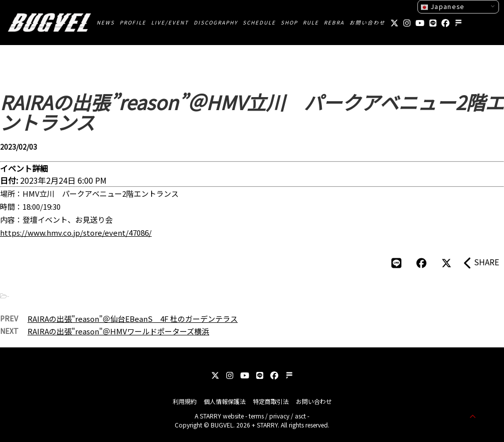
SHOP (289, 22)
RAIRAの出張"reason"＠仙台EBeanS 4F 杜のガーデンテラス (133, 319)
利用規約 (185, 401)
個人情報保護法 (225, 401)
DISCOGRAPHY (216, 22)
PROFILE (133, 22)
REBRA (334, 22)
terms (256, 416)
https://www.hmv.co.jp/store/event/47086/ (76, 233)
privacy (279, 416)
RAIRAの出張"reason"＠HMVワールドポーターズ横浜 (118, 331)
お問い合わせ (367, 22)
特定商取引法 (271, 401)
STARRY (210, 416)
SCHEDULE (259, 22)
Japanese (442, 7)
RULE (311, 22)
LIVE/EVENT (170, 22)
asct (300, 416)
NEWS (106, 22)
